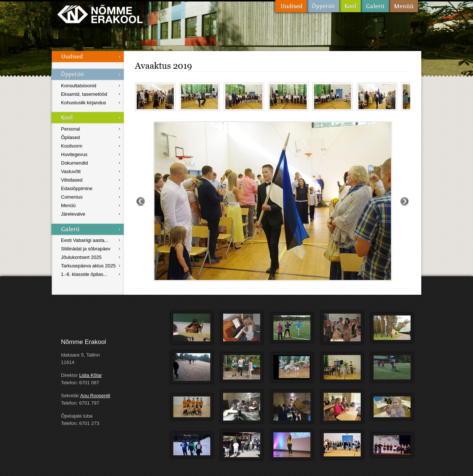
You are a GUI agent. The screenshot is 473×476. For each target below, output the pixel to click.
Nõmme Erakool (100, 14)
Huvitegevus (74, 154)
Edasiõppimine (77, 188)
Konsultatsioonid (79, 86)
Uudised (291, 6)
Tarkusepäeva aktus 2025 (88, 266)
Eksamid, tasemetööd (84, 94)
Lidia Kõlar (90, 375)
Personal (70, 129)
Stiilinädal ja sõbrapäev (86, 249)
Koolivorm (72, 146)
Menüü (403, 6)
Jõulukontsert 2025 (81, 257)
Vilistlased (72, 180)
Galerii (375, 6)
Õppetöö (323, 6)
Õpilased (70, 137)
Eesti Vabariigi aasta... (85, 240)
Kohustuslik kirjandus (84, 103)
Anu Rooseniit (95, 396)
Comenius (72, 197)
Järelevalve (73, 214)
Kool (350, 6)
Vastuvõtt (71, 171)
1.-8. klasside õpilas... (84, 274)
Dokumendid (74, 163)
